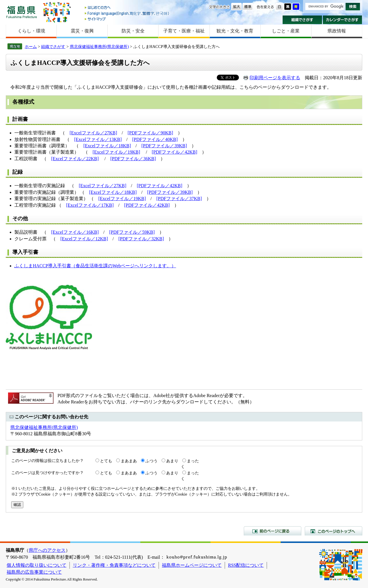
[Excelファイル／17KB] (90, 205)
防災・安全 (133, 31)
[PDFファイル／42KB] (175, 152)
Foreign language (127, 13)
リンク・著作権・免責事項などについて (114, 565)
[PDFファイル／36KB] (133, 159)
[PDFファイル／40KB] (155, 139)
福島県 (22, 12)
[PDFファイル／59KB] (132, 232)
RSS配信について (246, 565)
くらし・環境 (31, 31)
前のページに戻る (273, 531)
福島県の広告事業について (34, 572)
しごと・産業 (286, 31)
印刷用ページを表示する (275, 78)
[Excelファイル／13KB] (98, 139)
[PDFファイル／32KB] (141, 239)
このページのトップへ (333, 531)
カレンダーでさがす (343, 20)
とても (106, 461)
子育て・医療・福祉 (184, 31)
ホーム (31, 47)
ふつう (152, 461)
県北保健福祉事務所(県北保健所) (99, 47)
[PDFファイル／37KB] (179, 199)
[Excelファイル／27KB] (93, 133)
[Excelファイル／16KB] (75, 232)
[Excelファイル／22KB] (75, 159)
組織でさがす (302, 20)
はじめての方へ (127, 8)
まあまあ (129, 461)
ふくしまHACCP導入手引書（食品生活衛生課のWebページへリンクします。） (95, 266)
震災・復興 (82, 31)
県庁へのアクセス (47, 550)
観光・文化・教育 (235, 31)
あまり (172, 461)
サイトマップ (127, 19)
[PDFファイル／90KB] (150, 133)
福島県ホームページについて (192, 565)
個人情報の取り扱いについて (37, 565)
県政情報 (337, 31)
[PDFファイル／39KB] (164, 146)
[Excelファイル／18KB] (107, 146)
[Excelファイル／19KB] (116, 152)
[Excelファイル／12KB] (84, 239)
